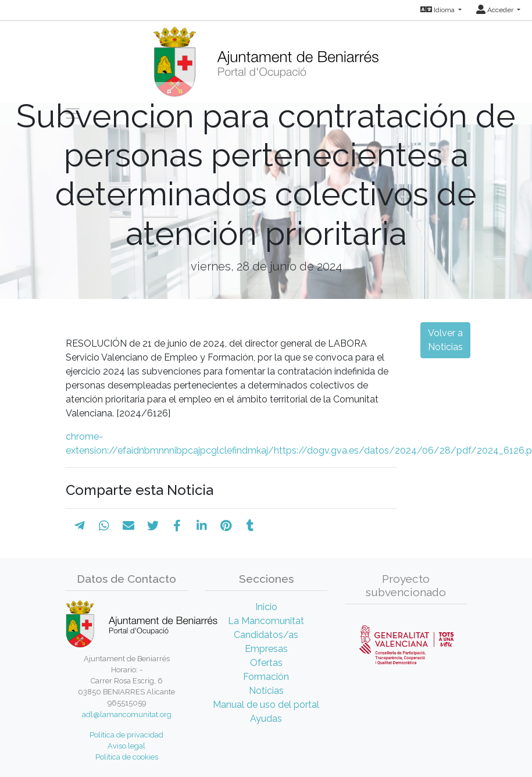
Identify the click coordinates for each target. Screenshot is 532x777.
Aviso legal (126, 746)
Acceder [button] (496, 10)
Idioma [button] (438, 10)
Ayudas (266, 719)
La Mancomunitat (266, 621)
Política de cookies (127, 757)
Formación (266, 677)
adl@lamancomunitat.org (127, 714)
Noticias (266, 691)
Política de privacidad (126, 735)
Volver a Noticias (445, 340)
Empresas (266, 649)
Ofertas (266, 663)
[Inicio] (266, 58)
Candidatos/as (266, 635)
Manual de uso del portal (266, 705)
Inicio (266, 607)
